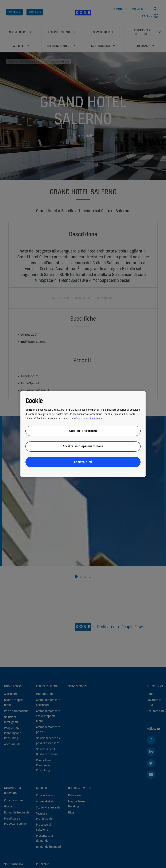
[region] (83, 434)
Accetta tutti (83, 462)
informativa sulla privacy (87, 418)
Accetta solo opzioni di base (83, 446)
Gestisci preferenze (83, 431)
